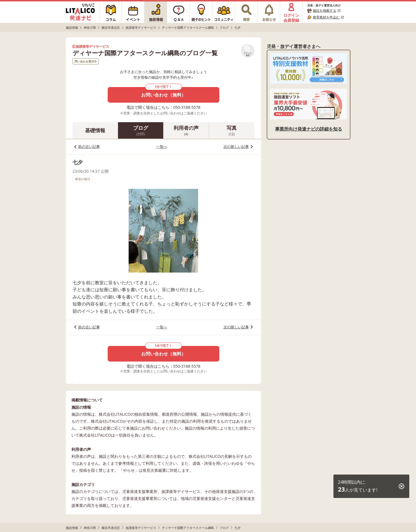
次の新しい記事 (236, 146)
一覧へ (162, 146)
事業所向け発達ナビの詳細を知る (309, 129)
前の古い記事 (89, 146)
